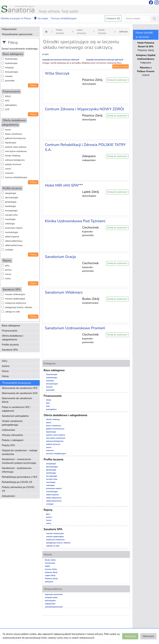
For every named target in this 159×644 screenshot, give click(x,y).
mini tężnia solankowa (16, 151)
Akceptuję (130, 636)
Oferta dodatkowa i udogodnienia (13, 338)
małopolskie (50, 604)
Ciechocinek (50, 563)
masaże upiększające (15, 299)
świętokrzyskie (51, 597)
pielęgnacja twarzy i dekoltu (19, 307)
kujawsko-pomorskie (54, 594)
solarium (9, 173)
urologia (9, 250)
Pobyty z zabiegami (13, 440)
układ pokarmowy (14, 245)
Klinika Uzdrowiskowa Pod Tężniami (75, 221)
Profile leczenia (10, 345)
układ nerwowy (82, 32)
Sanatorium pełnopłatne (15, 416)
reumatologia (12, 232)
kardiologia (10, 206)
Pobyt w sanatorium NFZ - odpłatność (17, 409)
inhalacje (9, 68)
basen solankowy (14, 134)
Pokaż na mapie (120, 66)
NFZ (7, 101)
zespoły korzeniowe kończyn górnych (105, 60)
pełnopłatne (11, 105)
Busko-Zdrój (50, 560)
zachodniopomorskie (54, 607)
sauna (8, 169)
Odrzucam (148, 636)
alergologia (11, 193)
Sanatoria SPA (10, 350)
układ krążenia (12, 237)
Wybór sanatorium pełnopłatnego (12, 423)
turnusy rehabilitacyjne (16, 177)
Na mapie (41, 19)
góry (7, 265)
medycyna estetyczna (16, 303)
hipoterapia (11, 143)
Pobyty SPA (8, 445)
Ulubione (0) (113, 18)
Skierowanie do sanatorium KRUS (17, 400)
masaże (9, 76)
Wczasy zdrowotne (12, 435)
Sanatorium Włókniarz (64, 292)
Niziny (5, 376)
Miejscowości (9, 29)
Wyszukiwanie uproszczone (17, 34)
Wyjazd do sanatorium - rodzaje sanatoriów (20, 452)
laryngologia (11, 211)
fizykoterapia (11, 59)
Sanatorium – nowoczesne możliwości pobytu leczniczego (19, 461)
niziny (8, 278)
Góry (5, 361)
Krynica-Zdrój (51, 569)
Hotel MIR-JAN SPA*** (64, 185)
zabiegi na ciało (13, 312)
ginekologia (11, 202)
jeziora (8, 270)
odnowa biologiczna (15, 160)
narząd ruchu (11, 215)
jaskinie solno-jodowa (16, 147)
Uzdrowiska (8, 430)
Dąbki (47, 566)
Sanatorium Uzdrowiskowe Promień (75, 328)
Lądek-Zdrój (50, 575)
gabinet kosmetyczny (15, 138)
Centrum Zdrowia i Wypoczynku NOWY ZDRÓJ (84, 109)
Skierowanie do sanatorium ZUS (20, 393)
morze (8, 274)
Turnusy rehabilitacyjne (64, 18)
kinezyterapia (12, 72)
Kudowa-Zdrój (51, 572)
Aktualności (8, 496)
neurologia (10, 219)
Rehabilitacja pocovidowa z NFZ (20, 477)
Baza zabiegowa (11, 326)
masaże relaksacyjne (15, 294)
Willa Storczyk (57, 73)
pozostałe (10, 81)
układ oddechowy (14, 241)
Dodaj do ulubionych (117, 80)
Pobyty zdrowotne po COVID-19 (18, 489)
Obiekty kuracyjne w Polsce (16, 18)
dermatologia (12, 198)
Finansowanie (10, 331)
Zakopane (49, 582)
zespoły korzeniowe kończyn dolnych (61, 60)
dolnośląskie (50, 601)
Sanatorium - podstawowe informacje (17, 470)
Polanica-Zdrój (51, 579)
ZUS (7, 109)
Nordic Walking (13, 156)
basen (8, 130)
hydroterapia (11, 63)
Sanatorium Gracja (60, 257)
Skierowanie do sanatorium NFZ (20, 388)
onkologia (10, 224)
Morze (5, 371)
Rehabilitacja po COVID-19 (17, 482)
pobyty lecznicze (13, 164)
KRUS (8, 96)
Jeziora (6, 366)
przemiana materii (14, 228)
